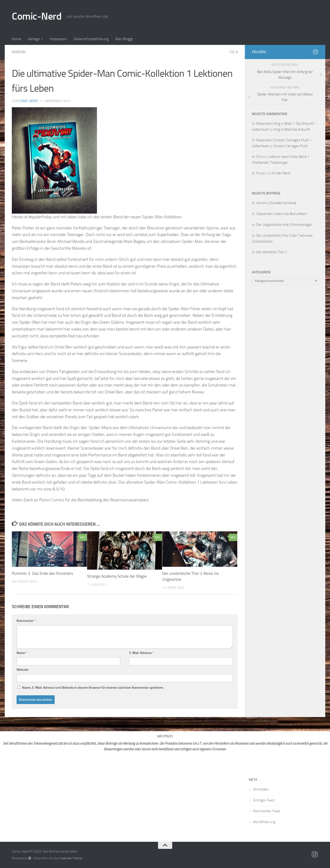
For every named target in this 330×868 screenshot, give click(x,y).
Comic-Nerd (37, 16)
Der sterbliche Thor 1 (272, 252)
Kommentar (26, 621)
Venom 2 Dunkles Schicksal (276, 203)
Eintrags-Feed (264, 800)
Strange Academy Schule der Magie (117, 576)
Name (22, 653)
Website (22, 670)
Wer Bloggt (124, 39)
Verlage (34, 39)
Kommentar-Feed (267, 811)
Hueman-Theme (71, 858)
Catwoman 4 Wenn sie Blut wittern (282, 214)
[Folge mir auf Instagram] (315, 52)
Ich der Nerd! (281, 173)
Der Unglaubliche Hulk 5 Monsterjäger (284, 225)
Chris (260, 157)
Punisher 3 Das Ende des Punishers (42, 573)
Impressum (58, 39)
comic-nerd (28, 101)
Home (16, 39)
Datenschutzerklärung (91, 39)
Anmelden (261, 789)
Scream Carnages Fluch (291, 146)
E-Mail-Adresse (141, 653)
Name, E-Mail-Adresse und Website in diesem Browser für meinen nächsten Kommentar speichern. (93, 688)
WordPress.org (264, 822)
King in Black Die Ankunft (292, 129)
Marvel (19, 52)
